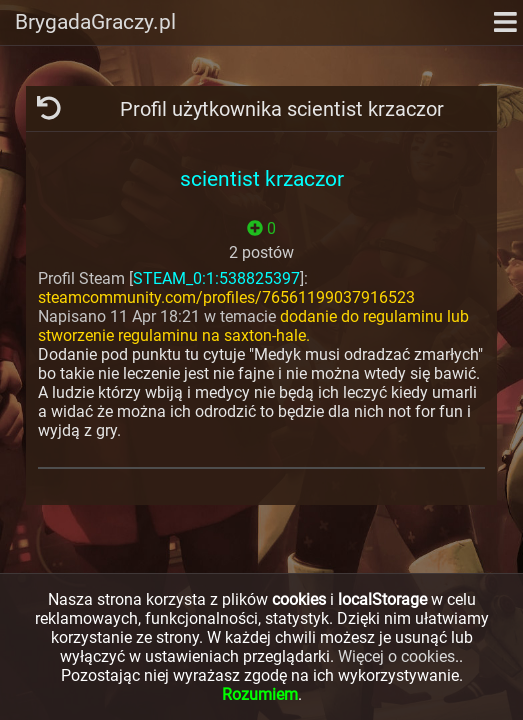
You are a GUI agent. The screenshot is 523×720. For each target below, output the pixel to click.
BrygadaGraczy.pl (95, 22)
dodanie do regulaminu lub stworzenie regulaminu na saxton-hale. (253, 326)
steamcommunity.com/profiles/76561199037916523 (226, 297)
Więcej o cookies (396, 656)
